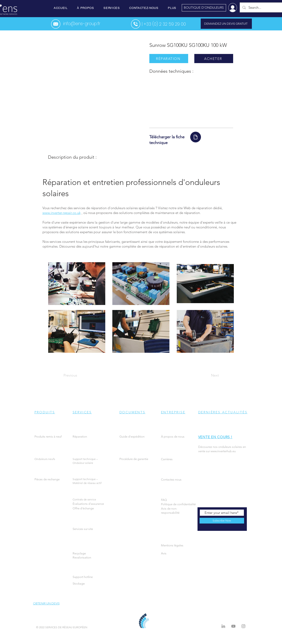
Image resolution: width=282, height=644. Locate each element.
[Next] (207, 375)
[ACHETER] (214, 59)
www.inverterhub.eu (223, 451)
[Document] (196, 137)
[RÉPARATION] (169, 59)
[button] (85, 8)
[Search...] (261, 7)
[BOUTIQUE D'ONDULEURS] (204, 8)
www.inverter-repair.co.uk (62, 213)
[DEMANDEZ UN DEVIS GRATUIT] (226, 24)
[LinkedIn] (223, 626)
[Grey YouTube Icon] (233, 626)
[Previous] (79, 375)
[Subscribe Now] (222, 521)
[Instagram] (243, 626)
